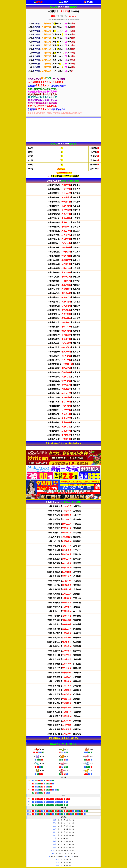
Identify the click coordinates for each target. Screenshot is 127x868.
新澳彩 (40, 2)
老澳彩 (65, 2)
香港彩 (90, 2)
